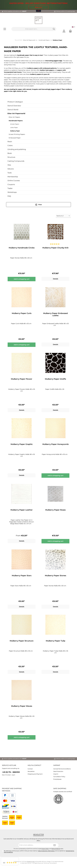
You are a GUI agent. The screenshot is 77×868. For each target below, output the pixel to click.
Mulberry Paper (15, 131)
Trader (10, 188)
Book (10, 153)
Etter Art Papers (14, 117)
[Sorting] (63, 216)
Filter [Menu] (39, 204)
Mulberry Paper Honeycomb (55, 445)
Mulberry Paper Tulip (55, 642)
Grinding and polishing (17, 149)
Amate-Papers (15, 124)
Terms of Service (56, 849)
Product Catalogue (15, 102)
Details (55, 279)
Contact (30, 769)
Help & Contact (34, 765)
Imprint (57, 765)
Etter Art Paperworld (16, 113)
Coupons (11, 184)
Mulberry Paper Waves (22, 707)
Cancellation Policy (59, 777)
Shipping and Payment (35, 774)
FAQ (9, 196)
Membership (13, 177)
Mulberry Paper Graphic (22, 445)
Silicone (11, 169)
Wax (9, 165)
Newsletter (31, 771)
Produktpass (57, 779)
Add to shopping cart (22, 279)
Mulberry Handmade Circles (22, 248)
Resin (10, 142)
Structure (11, 157)
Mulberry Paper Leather (22, 511)
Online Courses (14, 181)
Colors (10, 145)
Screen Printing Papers (17, 134)
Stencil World (13, 110)
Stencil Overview (14, 106)
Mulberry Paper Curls (22, 314)
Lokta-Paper (14, 127)
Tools (10, 173)
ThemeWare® (53, 863)
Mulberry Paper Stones (55, 576)
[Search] (54, 29)
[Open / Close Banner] (38, 10)
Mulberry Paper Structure (22, 642)
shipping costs (31, 862)
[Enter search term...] (32, 29)
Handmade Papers (16, 121)
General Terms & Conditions (62, 769)
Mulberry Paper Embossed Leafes (55, 315)
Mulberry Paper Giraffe (55, 379)
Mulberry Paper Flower (22, 379)
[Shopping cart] (70, 31)
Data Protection (58, 771)
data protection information (46, 851)
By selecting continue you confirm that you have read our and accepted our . (39, 852)
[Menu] (5, 29)
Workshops (12, 192)
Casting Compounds (16, 161)
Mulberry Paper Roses (55, 511)
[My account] (64, 31)
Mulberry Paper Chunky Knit (55, 248)
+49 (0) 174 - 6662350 (11, 772)
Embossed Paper (15, 138)
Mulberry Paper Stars (22, 576)
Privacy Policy (45, 849)
